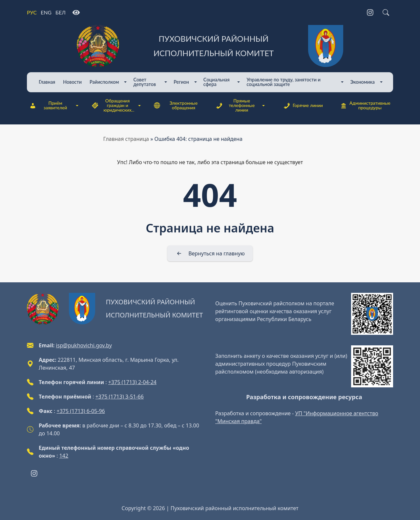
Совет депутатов (145, 82)
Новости (72, 82)
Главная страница (126, 139)
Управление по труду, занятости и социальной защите (283, 82)
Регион (181, 82)
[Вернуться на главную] (210, 253)
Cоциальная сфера (217, 82)
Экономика (362, 82)
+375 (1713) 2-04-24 (132, 382)
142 (64, 456)
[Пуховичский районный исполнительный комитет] (210, 46)
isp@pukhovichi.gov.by (84, 345)
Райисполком (104, 82)
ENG (46, 12)
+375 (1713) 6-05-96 (81, 411)
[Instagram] (370, 12)
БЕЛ (61, 12)
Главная (47, 82)
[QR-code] (372, 314)
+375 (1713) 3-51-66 (120, 397)
